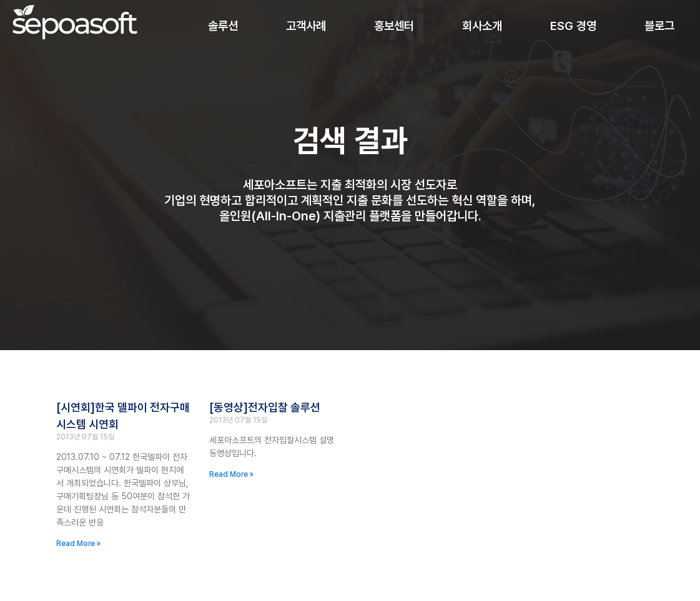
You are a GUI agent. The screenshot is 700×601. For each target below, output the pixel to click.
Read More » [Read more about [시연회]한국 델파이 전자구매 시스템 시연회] (78, 544)
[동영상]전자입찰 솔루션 (265, 408)
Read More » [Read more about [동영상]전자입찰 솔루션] (231, 475)
